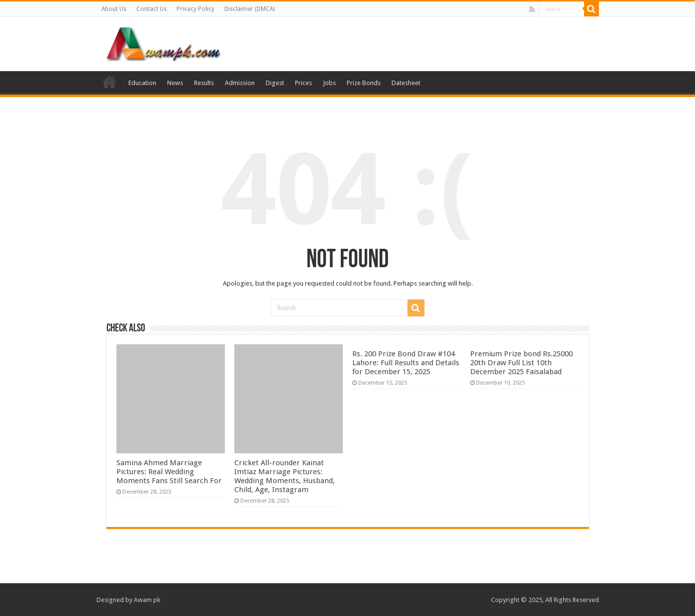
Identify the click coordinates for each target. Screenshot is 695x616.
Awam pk (147, 600)
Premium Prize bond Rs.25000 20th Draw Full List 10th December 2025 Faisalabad (521, 363)
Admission (240, 83)
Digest (275, 83)
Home (109, 82)
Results (204, 83)
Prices (303, 83)
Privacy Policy (196, 9)
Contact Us (151, 9)
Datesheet (406, 83)
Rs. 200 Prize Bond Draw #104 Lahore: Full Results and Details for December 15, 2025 (406, 363)
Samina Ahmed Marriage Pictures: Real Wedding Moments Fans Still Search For (169, 472)
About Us (114, 9)
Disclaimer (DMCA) (249, 9)
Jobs (329, 83)
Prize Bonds (364, 83)
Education (142, 83)
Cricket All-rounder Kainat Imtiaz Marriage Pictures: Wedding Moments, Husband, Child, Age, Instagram (285, 476)
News (175, 83)
